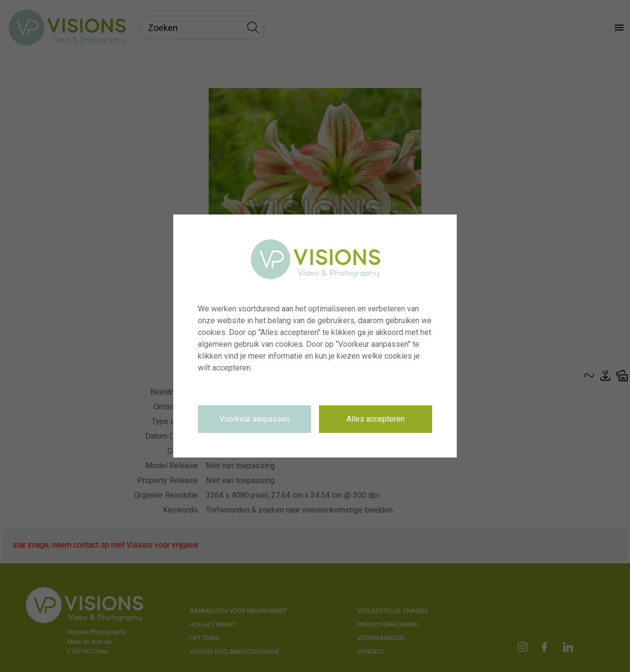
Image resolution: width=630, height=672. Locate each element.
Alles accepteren (376, 419)
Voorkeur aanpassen (255, 419)
